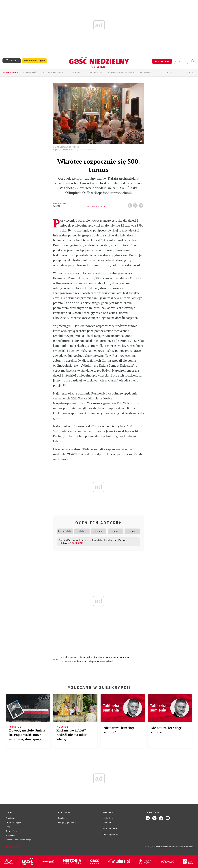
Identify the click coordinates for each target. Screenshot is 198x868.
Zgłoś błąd (13, 847)
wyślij (142, 205)
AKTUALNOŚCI (31, 72)
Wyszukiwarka (193, 61)
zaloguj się (181, 61)
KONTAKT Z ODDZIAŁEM (121, 72)
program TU (112, 403)
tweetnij (136, 205)
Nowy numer (10, 72)
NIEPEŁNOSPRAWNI (69, 657)
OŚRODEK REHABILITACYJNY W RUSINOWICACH (98, 657)
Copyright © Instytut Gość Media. (158, 847)
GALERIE (76, 72)
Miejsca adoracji (53, 72)
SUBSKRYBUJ (162, 61)
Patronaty (146, 72)
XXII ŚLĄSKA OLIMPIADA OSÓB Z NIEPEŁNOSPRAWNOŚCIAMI (87, 661)
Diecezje (167, 72)
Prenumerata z (34, 61)
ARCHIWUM (96, 72)
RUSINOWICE (124, 657)
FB (130, 205)
